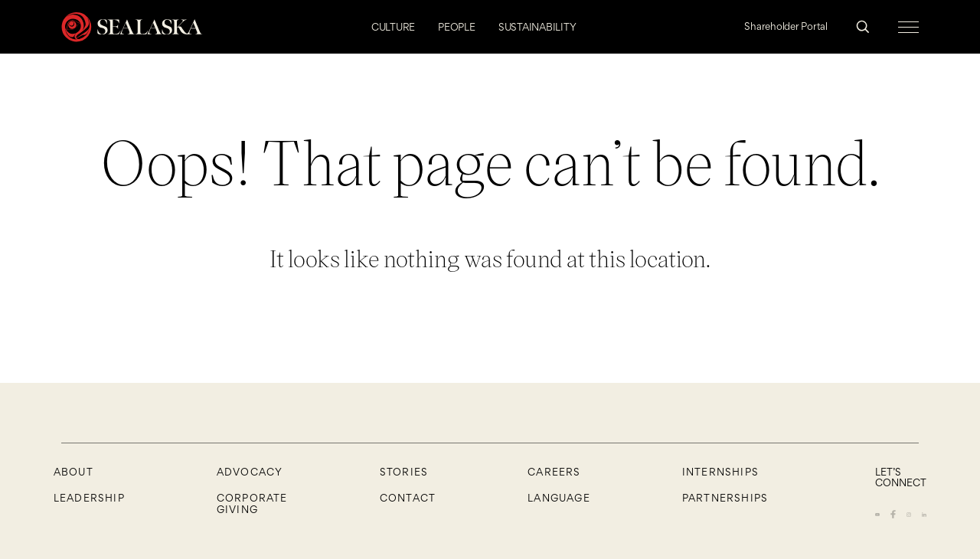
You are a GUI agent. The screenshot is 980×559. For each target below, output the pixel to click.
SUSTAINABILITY (537, 27)
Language (559, 498)
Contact (408, 498)
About (73, 472)
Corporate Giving (252, 503)
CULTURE (393, 27)
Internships (720, 472)
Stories (404, 472)
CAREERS (554, 472)
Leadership (89, 498)
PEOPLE (457, 27)
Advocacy (250, 472)
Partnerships (725, 498)
